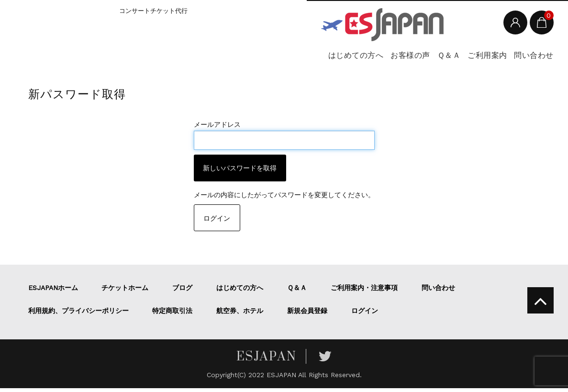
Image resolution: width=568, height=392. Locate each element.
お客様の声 (351, 57)
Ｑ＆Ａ (405, 57)
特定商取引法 (172, 314)
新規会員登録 (307, 314)
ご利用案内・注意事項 (364, 291)
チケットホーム (125, 291)
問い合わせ (522, 57)
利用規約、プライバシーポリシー (78, 314)
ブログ (182, 291)
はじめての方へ (280, 57)
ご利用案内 (459, 57)
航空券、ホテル (240, 314)
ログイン (217, 222)
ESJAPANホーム (53, 291)
